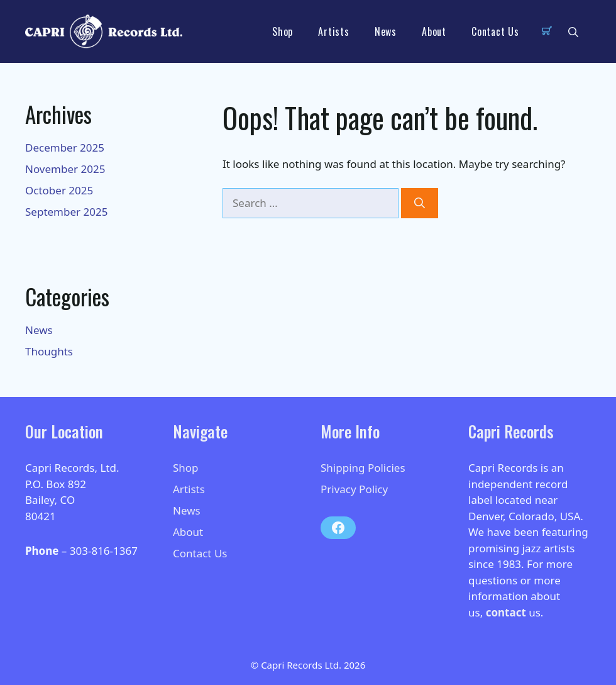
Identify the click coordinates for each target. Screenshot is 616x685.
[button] (573, 31)
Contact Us (495, 31)
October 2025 (59, 190)
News (386, 31)
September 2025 (66, 212)
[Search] (420, 203)
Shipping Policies (363, 468)
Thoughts (49, 351)
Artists (334, 31)
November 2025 (65, 169)
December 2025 (65, 148)
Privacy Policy (354, 489)
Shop (283, 31)
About (434, 31)
